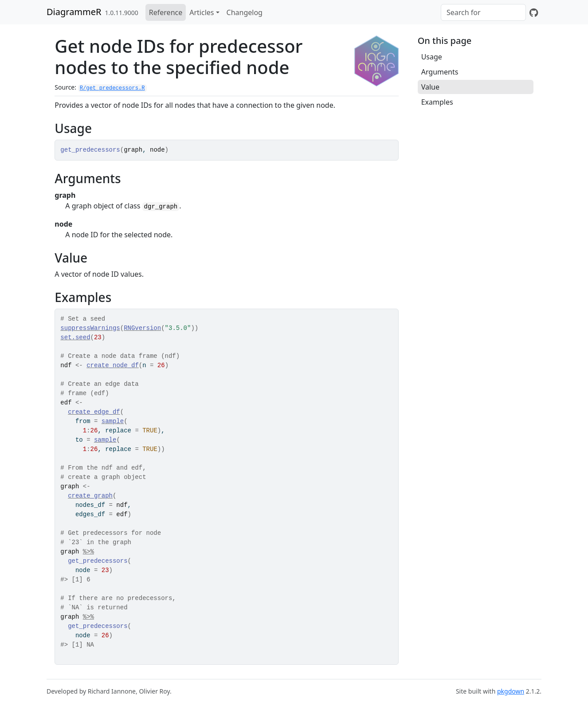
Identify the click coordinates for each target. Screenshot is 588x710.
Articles (202, 12)
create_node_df (113, 365)
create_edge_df (94, 412)
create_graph (90, 496)
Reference (166, 12)
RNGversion (142, 328)
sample (113, 421)
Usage (432, 57)
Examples (437, 102)
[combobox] (483, 12)
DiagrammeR (74, 12)
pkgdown (511, 691)
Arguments (440, 72)
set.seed (75, 337)
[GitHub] (534, 12)
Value (430, 87)
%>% (88, 552)
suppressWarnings (90, 328)
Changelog (245, 12)
